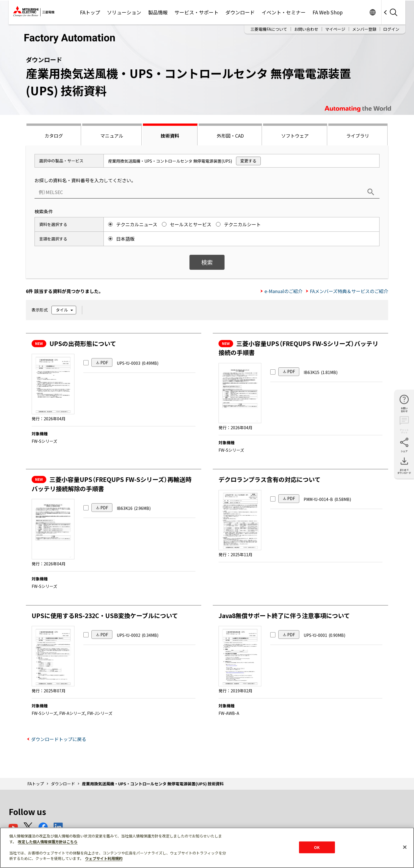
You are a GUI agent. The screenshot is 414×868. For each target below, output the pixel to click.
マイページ (335, 29)
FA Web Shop (328, 12)
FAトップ (90, 12)
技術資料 (170, 136)
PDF (104, 362)
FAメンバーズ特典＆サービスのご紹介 (349, 291)
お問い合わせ (306, 29)
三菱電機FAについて (269, 29)
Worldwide (372, 12)
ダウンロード (240, 12)
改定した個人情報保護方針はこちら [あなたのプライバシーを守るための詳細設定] (48, 842)
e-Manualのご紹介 (283, 291)
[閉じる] (405, 847)
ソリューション (124, 12)
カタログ (54, 136)
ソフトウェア (295, 136)
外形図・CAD (230, 136)
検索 (207, 262)
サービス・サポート (197, 12)
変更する (248, 161)
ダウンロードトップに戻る (59, 739)
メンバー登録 (364, 29)
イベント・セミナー (284, 12)
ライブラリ (358, 136)
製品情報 (158, 12)
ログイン (391, 29)
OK (317, 847)
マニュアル (112, 136)
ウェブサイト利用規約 (104, 858)
